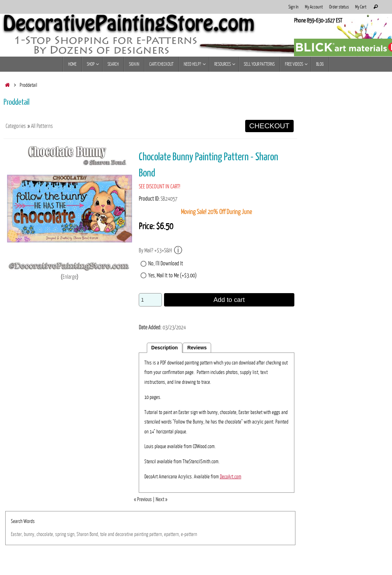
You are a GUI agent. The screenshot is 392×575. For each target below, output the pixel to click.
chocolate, (45, 534)
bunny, (30, 534)
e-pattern (189, 534)
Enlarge (70, 277)
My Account (314, 7)
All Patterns (42, 126)
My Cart (361, 7)
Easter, (17, 534)
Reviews (197, 348)
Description (165, 348)
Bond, (94, 534)
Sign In (293, 7)
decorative (124, 534)
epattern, (172, 534)
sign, (71, 534)
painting (141, 534)
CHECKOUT (269, 126)
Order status (339, 7)
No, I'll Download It (166, 264)
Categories (16, 126)
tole (103, 534)
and (111, 534)
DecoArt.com (231, 477)
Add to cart (229, 300)
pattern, (156, 534)
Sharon (83, 534)
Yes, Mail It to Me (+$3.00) (172, 276)
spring (61, 534)
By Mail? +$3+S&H (161, 250)
